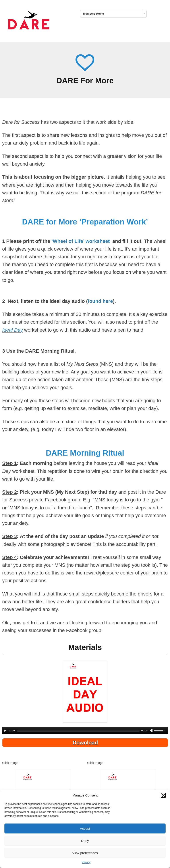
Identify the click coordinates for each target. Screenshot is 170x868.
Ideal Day (13, 330)
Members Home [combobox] (94, 14)
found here (100, 301)
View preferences (85, 853)
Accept (85, 828)
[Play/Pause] (5, 731)
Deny (85, 841)
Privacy (86, 862)
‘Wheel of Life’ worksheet (81, 241)
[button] (163, 795)
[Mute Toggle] (151, 731)
